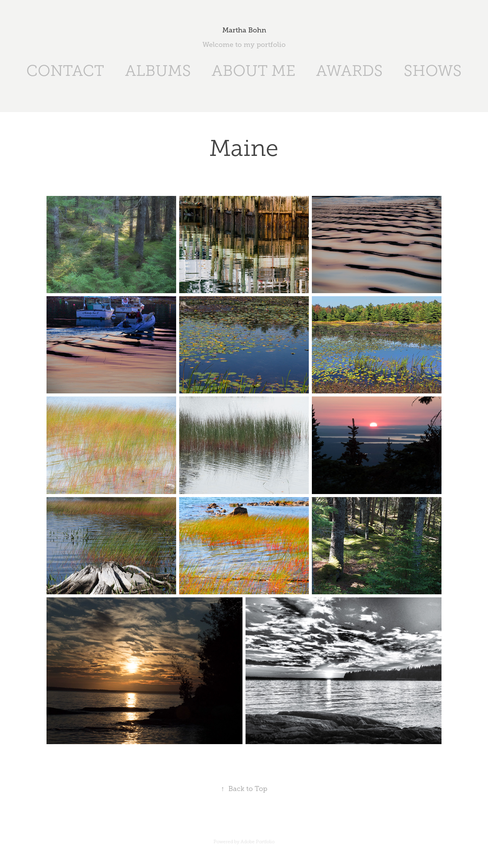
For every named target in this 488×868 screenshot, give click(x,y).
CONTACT (65, 71)
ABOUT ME (254, 71)
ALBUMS (158, 71)
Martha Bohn (244, 30)
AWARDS (349, 71)
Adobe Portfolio (258, 842)
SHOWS (433, 71)
